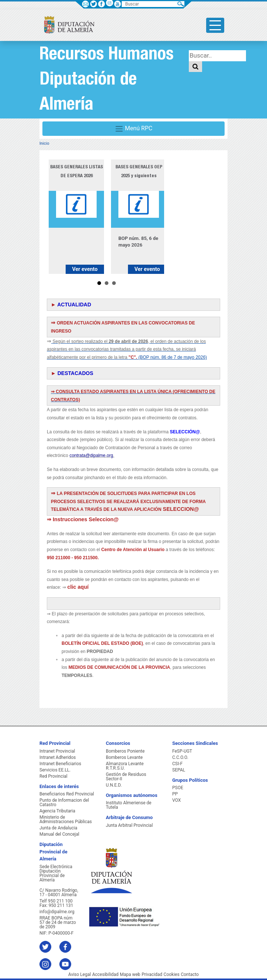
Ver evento (85, 269)
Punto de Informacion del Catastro (64, 802)
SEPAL (179, 770)
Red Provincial (53, 776)
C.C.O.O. (180, 757)
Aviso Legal (79, 974)
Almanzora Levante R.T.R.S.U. (125, 766)
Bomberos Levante (124, 757)
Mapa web (130, 974)
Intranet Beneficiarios (60, 764)
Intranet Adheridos (58, 757)
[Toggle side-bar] (215, 25)
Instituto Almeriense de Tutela (129, 805)
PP (175, 794)
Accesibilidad (105, 974)
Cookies (172, 974)
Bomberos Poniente (125, 751)
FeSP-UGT (182, 751)
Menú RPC (133, 129)
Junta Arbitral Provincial (129, 825)
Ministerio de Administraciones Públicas (66, 819)
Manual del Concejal (59, 834)
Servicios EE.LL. (55, 770)
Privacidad (152, 974)
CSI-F (177, 764)
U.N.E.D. (114, 785)
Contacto (190, 974)
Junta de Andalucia (58, 828)
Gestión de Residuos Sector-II (126, 777)
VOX (176, 800)
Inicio (44, 143)
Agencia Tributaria (57, 811)
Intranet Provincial (57, 751)
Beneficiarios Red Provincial (67, 794)
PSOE (178, 788)
